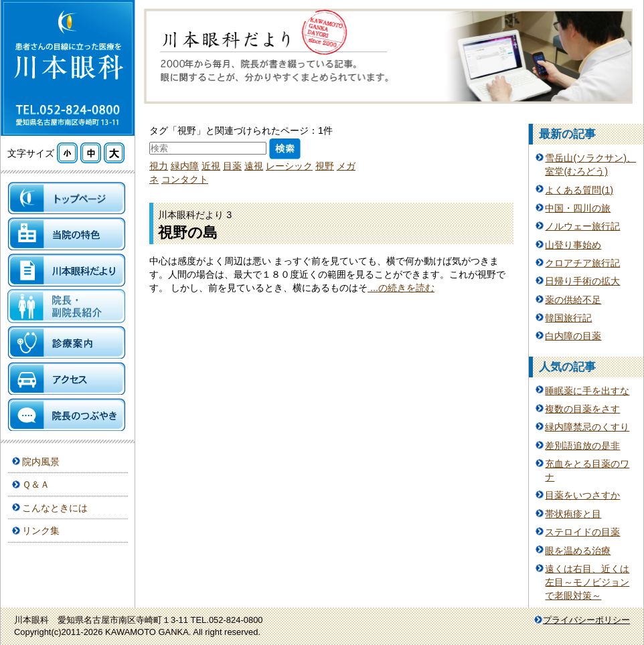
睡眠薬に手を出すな (587, 391)
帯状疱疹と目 (573, 514)
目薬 (232, 166)
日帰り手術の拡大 (582, 281)
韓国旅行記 (568, 318)
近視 (211, 166)
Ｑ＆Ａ (36, 484)
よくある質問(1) (579, 190)
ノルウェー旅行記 (582, 226)
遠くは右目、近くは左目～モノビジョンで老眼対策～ (587, 582)
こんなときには (55, 508)
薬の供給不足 (573, 300)
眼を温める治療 (578, 551)
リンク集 (41, 531)
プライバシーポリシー (586, 620)
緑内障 (185, 166)
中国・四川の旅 (578, 208)
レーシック (289, 166)
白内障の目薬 (573, 336)
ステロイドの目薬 (582, 532)
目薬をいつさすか (582, 495)
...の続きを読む (401, 288)
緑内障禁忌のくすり (587, 427)
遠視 (254, 166)
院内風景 (41, 462)
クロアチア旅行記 (582, 263)
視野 (325, 166)
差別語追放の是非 (582, 446)
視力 (159, 166)
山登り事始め (573, 245)
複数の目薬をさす (582, 409)
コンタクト (185, 179)
